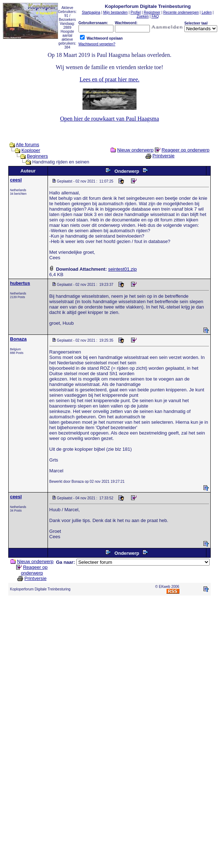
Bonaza (18, 339)
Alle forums (28, 145)
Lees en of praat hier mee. (109, 79)
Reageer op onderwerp (186, 150)
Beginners (37, 156)
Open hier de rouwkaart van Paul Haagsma (110, 119)
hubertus (20, 283)
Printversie (163, 156)
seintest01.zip (122, 269)
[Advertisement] (108, 685)
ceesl (16, 180)
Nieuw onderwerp (135, 150)
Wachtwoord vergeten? (97, 44)
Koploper (31, 150)
